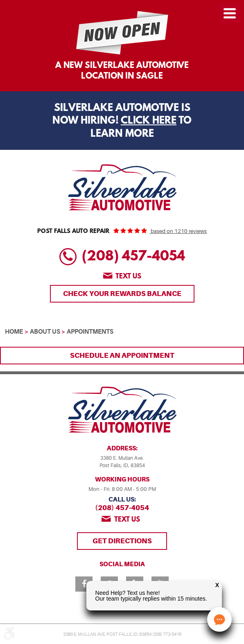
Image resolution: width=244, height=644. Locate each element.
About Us (45, 332)
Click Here (149, 121)
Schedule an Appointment (122, 355)
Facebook (84, 584)
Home (14, 332)
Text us (128, 277)
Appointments (90, 332)
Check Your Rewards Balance (122, 294)
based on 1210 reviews (178, 231)
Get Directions (122, 541)
